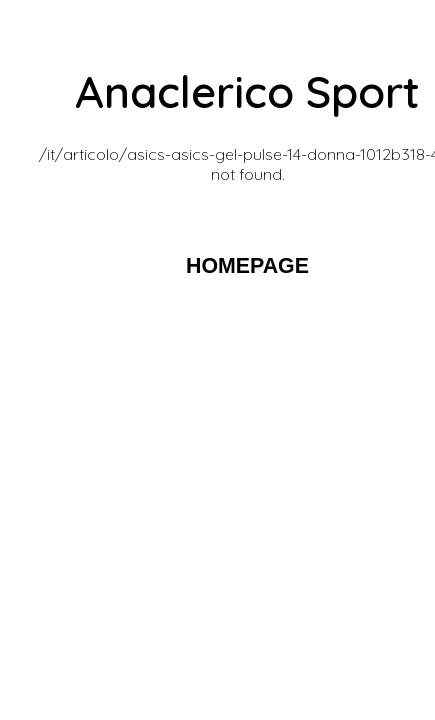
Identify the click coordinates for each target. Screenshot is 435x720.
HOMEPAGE (247, 266)
